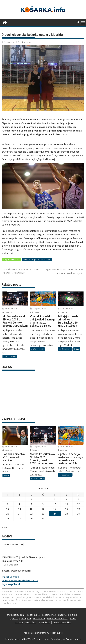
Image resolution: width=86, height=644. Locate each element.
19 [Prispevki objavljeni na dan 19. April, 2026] (78, 509)
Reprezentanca (45, 260)
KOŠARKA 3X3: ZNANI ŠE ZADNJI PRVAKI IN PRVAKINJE (21, 271)
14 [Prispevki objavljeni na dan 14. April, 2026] (19, 509)
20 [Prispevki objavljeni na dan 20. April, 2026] (8, 514)
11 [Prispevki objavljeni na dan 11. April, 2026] (67, 504)
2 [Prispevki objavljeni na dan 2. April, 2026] (43, 499)
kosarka (26, 42)
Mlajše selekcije (29, 260)
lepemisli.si (44, 622)
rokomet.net (49, 615)
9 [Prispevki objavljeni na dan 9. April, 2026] (43, 504)
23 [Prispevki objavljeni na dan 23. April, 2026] (43, 514)
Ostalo (77, 349)
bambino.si (39, 618)
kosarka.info (33, 615)
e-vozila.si (31, 622)
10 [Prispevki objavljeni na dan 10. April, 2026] (55, 504)
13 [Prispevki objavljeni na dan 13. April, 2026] (8, 509)
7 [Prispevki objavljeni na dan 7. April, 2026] (19, 504)
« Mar (5, 527)
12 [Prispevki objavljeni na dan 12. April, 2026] (78, 504)
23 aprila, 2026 (10, 308)
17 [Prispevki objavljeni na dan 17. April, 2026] (55, 509)
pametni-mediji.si (62, 622)
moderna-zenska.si (57, 618)
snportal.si (64, 615)
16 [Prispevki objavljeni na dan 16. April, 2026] (43, 509)
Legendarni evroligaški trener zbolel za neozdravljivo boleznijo (64, 271)
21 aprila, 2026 (65, 308)
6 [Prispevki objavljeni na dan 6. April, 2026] (8, 504)
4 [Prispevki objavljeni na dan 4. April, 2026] (67, 499)
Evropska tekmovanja (11, 260)
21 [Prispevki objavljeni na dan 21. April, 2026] (19, 514)
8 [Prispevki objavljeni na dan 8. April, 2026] (31, 504)
